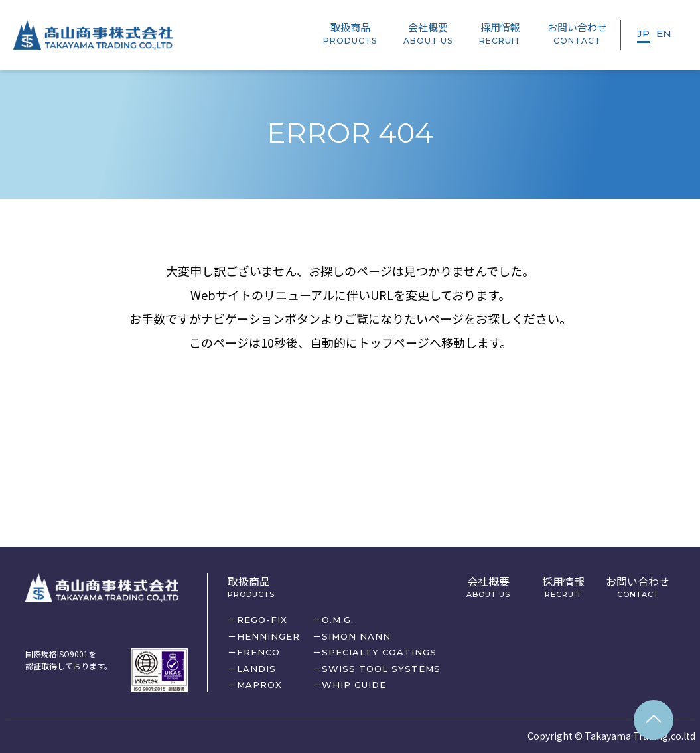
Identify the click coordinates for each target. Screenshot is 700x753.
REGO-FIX (262, 620)
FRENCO (258, 652)
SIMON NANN (356, 636)
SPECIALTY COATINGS (379, 652)
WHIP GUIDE (354, 685)
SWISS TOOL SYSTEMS (381, 669)
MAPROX (259, 685)
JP (643, 34)
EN (664, 34)
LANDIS (256, 669)
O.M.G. (338, 620)
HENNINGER (268, 636)
